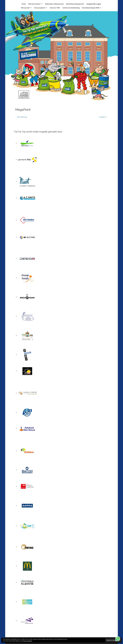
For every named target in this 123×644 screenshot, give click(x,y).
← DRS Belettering (21, 117)
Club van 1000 (55, 8)
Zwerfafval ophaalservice (75, 4)
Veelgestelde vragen (94, 4)
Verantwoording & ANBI (92, 8)
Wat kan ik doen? (35, 4)
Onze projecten (41, 8)
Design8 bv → (103, 117)
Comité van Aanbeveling (71, 8)
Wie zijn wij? (26, 8)
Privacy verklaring (27, 641)
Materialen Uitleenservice (54, 4)
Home (24, 4)
